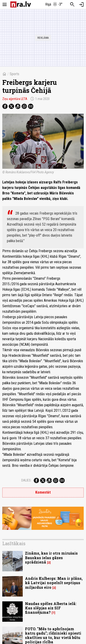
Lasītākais (14, 543)
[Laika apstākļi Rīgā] (54, 5)
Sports (14, 74)
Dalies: (26, 480)
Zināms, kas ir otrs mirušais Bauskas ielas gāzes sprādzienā (51, 557)
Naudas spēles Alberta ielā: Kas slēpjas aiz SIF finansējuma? (51, 608)
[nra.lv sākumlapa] (21, 4)
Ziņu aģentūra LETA (15, 99)
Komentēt (43, 492)
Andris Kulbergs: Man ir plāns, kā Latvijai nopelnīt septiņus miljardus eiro (54, 583)
